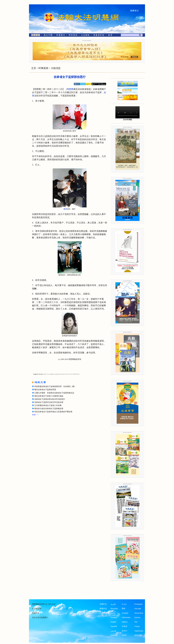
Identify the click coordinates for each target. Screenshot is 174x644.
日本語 (125, 626)
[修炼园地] (73, 35)
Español (114, 626)
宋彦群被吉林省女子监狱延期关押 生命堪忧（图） (55, 386)
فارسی (113, 631)
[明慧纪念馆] (99, 35)
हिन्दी (123, 609)
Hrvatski (125, 613)
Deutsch (114, 617)
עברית (124, 604)
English (114, 622)
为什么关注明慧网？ (40, 618)
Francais (114, 635)
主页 (34, 68)
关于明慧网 (37, 609)
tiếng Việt (138, 635)
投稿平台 (36, 613)
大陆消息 (56, 68)
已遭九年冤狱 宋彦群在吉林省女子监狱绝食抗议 (54, 393)
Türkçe (137, 626)
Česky (113, 613)
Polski (124, 635)
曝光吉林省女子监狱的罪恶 (45, 390)
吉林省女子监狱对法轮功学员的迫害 (49, 402)
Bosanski (114, 609)
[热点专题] (48, 35)
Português (138, 604)
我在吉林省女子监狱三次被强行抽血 (49, 396)
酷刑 (65, 209)
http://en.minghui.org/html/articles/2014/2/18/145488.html (62, 374)
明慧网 (70, 89)
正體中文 (103, 604)
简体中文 (103, 609)
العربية (113, 604)
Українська (139, 631)
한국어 (125, 631)
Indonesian (126, 617)
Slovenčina (139, 613)
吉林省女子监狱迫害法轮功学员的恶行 (50, 399)
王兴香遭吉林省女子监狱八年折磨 (48, 405)
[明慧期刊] (60, 35)
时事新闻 (43, 68)
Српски (137, 617)
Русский (138, 609)
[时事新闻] (35, 35)
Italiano (125, 622)
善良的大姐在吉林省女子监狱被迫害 (49, 409)
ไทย (136, 622)
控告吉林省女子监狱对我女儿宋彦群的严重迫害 (53, 412)
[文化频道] (85, 35)
